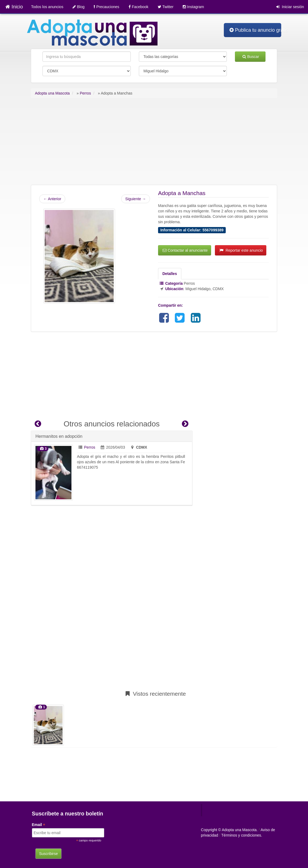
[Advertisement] (154, 144)
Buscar (251, 57)
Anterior (52, 199)
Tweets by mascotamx (134, 807)
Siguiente (136, 199)
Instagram (193, 7)
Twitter (166, 7)
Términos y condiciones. (242, 835)
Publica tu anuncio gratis (255, 30)
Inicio (14, 7)
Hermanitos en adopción (59, 436)
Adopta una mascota (229, 810)
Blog (78, 7)
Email (39, 825)
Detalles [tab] (170, 274)
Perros (90, 447)
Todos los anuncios (47, 7)
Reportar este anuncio (241, 250)
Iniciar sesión (290, 7)
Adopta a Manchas (182, 193)
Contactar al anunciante (185, 250)
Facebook (139, 7)
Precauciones (106, 7)
